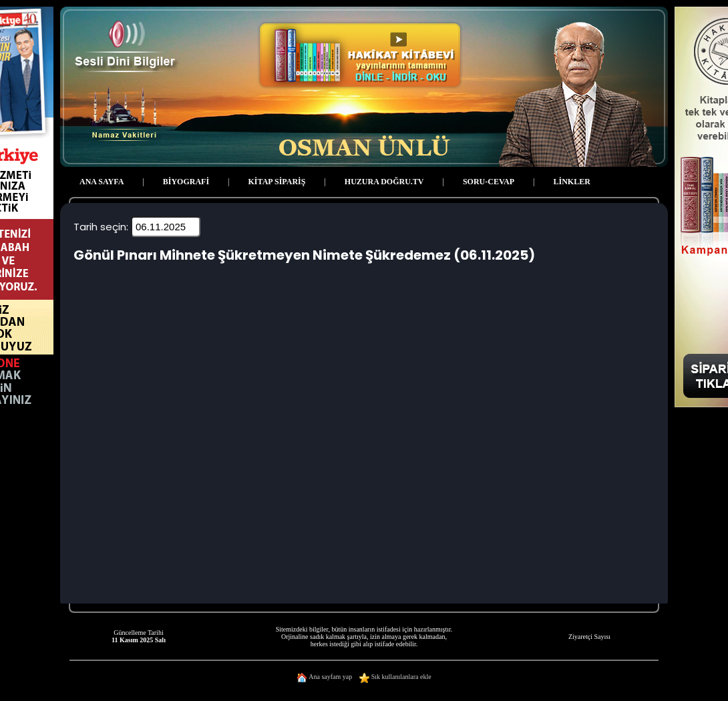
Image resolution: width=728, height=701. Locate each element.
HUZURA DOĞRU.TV (384, 182)
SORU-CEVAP (489, 182)
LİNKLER (571, 182)
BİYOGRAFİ (186, 182)
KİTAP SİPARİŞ (277, 182)
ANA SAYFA (102, 182)
